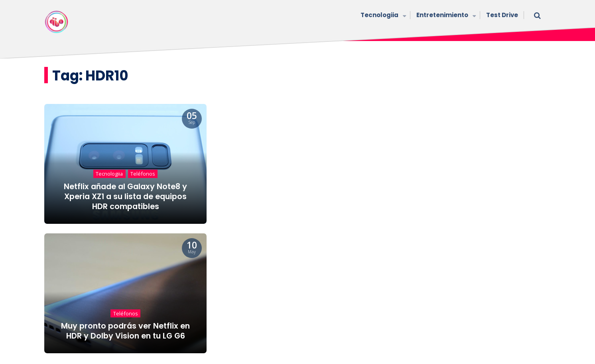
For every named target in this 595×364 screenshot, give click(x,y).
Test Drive (502, 15)
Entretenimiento (445, 16)
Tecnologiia (382, 16)
